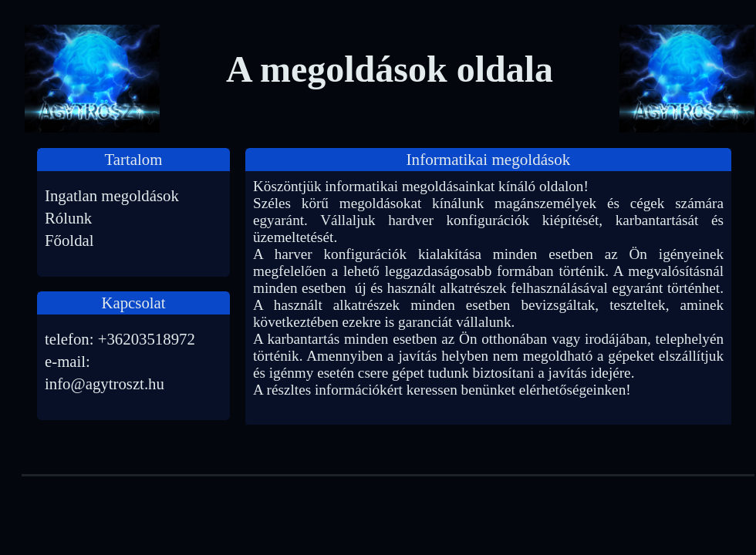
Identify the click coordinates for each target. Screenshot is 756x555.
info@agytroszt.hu (105, 383)
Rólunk (68, 218)
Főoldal (69, 240)
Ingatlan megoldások (112, 195)
